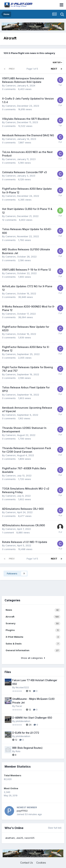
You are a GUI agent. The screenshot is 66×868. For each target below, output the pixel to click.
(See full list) (55, 828)
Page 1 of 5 (33, 69)
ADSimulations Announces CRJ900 (23, 525)
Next (54, 69)
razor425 (29, 838)
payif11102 (22, 811)
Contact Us (27, 863)
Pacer (19, 706)
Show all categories (33, 658)
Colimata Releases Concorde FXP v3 (24, 172)
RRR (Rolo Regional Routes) (27, 748)
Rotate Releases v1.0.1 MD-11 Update (25, 542)
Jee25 (20, 838)
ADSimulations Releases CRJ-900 (23, 509)
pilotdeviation (23, 721)
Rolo (18, 751)
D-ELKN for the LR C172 (26, 733)
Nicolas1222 (22, 687)
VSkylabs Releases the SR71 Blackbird (26, 119)
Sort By (57, 62)
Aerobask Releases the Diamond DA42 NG (28, 135)
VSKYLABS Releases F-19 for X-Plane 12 (27, 270)
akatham (10, 838)
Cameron (11, 86)
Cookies (41, 863)
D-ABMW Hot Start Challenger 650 (32, 718)
